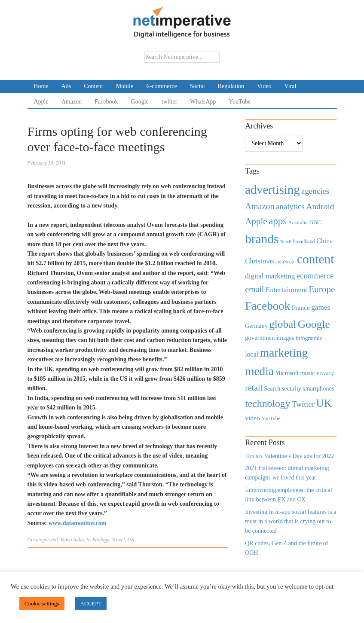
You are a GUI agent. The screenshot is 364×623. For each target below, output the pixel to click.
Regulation (231, 86)
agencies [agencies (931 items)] (315, 191)
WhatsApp (203, 102)
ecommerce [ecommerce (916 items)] (315, 276)
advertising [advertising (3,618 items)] (272, 189)
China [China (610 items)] (324, 241)
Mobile (125, 86)
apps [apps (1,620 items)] (278, 221)
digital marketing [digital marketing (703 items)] (270, 276)
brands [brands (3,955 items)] (262, 239)
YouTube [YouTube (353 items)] (271, 418)
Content (93, 86)
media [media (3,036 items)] (259, 371)
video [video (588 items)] (252, 418)
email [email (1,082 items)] (254, 289)
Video (264, 86)
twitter (170, 102)
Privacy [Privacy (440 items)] (325, 373)
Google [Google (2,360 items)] (314, 324)
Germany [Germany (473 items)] (256, 326)
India (78, 540)
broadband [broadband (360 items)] (304, 241)
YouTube (240, 102)
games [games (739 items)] (321, 307)
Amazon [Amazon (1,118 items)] (260, 206)
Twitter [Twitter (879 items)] (303, 404)
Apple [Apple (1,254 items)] (256, 221)
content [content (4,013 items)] (315, 259)
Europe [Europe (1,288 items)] (322, 289)
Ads (66, 86)
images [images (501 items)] (286, 338)
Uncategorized (43, 540)
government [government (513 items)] (260, 338)
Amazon (72, 102)
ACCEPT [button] (91, 603)
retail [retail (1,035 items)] (254, 388)
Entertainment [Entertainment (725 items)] (286, 290)
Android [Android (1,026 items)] (320, 206)
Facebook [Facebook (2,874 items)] (268, 306)
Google (140, 102)
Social (197, 86)
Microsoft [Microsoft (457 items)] (287, 373)
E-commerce (162, 86)
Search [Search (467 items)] (272, 389)
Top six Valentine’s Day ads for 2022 (289, 456)
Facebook (106, 102)
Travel (118, 540)
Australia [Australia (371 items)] (298, 223)
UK (131, 540)
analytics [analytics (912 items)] (290, 206)
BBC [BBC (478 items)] (315, 222)
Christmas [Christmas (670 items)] (259, 261)
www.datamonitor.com (78, 523)
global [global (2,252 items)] (283, 324)
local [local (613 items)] (252, 354)
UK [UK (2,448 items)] (324, 403)
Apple (41, 102)
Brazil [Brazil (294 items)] (286, 242)
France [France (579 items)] (301, 307)
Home (41, 86)
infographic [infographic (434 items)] (309, 338)
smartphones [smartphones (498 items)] (319, 388)
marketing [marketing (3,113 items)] (284, 353)
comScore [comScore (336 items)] (286, 262)
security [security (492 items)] (292, 388)
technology (98, 540)
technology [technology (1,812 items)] (268, 403)
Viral (290, 86)
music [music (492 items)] (307, 373)
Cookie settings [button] (42, 603)
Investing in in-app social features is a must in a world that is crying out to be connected (291, 522)
